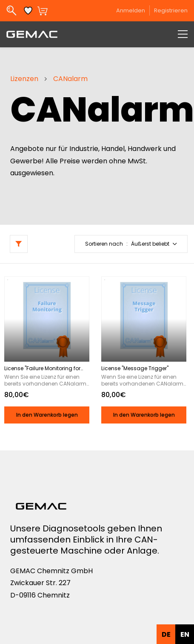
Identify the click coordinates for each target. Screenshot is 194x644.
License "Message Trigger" (135, 368)
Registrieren (171, 10)
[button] (131, 244)
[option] (185, 634)
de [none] (166, 634)
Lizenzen (24, 79)
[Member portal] (152, 11)
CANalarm (70, 79)
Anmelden (131, 10)
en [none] (185, 634)
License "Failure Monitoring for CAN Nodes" (42, 368)
